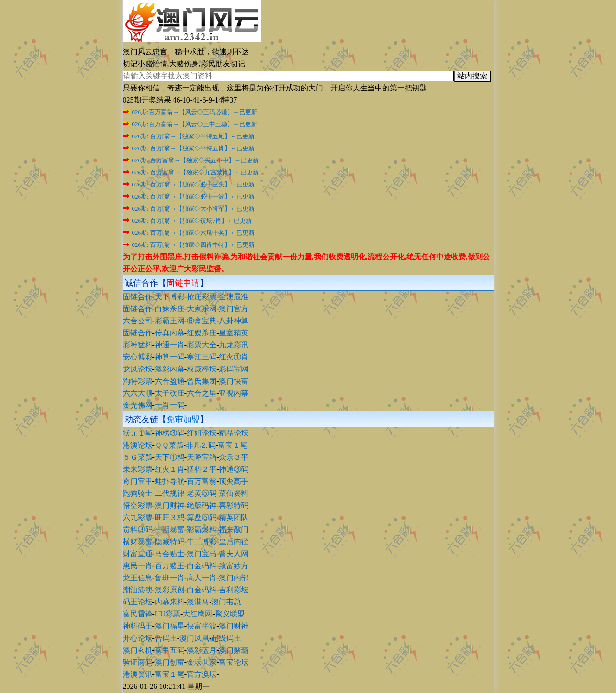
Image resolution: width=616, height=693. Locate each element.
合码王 (166, 638)
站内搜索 (472, 76)
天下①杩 (170, 457)
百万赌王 (170, 566)
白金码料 (202, 566)
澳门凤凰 (194, 638)
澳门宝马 (202, 554)
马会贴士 (170, 554)
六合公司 (138, 321)
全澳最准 (234, 297)
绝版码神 (202, 505)
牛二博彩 (202, 542)
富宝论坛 (234, 662)
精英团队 (234, 517)
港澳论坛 (138, 445)
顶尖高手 (234, 481)
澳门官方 (234, 309)
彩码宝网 (234, 369)
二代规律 (170, 493)
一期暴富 (170, 529)
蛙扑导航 (170, 481)
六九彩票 (138, 517)
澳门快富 (234, 381)
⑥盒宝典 (202, 321)
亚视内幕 (234, 393)
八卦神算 (234, 321)
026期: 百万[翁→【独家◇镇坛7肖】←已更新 (192, 221)
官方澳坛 (202, 674)
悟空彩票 (138, 505)
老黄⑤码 (202, 493)
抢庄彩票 (202, 297)
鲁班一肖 (170, 578)
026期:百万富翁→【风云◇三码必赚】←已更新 (195, 112)
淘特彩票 (138, 381)
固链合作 (138, 297)
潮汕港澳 (138, 590)
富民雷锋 (138, 614)
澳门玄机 (138, 650)
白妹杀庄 (170, 309)
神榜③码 (170, 433)
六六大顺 (138, 393)
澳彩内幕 (170, 369)
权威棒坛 (202, 369)
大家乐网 (202, 309)
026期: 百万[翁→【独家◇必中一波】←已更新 (194, 196)
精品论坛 (234, 433)
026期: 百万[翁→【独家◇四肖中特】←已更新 (194, 245)
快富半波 (202, 626)
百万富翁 (202, 481)
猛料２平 (202, 469)
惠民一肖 (138, 566)
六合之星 (202, 393)
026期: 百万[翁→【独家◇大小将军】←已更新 (194, 209)
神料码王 (138, 626)
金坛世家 (202, 662)
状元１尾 (138, 433)
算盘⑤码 (202, 517)
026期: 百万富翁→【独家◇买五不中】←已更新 (195, 160)
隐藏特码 (170, 542)
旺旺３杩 (170, 517)
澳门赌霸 (234, 650)
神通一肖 (170, 345)
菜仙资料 (234, 493)
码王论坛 (138, 602)
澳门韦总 (226, 602)
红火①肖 (234, 357)
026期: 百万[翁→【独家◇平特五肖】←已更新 (194, 148)
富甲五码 (170, 650)
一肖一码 (170, 405)
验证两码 (138, 662)
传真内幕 (170, 333)
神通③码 (234, 469)
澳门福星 (170, 626)
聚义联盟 (230, 614)
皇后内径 (234, 542)
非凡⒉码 (201, 445)
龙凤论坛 (138, 369)
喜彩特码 (234, 505)
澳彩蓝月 (202, 650)
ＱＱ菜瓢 (169, 445)
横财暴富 (138, 542)
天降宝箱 (202, 457)
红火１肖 (170, 469)
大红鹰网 (197, 614)
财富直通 (138, 554)
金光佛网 (138, 405)
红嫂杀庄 (202, 333)
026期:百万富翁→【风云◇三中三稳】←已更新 (195, 124)
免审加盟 (183, 419)
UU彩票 (168, 614)
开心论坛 (138, 638)
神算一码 (170, 357)
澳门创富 (170, 662)
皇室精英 (234, 333)
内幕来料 (170, 602)
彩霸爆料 (202, 529)
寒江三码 (202, 357)
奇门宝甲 (138, 481)
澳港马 (198, 602)
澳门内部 (234, 578)
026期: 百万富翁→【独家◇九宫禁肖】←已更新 (195, 172)
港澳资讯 (138, 674)
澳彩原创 (170, 590)
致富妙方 (234, 566)
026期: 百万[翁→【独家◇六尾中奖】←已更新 (194, 233)
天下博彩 (170, 297)
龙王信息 (138, 578)
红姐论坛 (202, 433)
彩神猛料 (138, 345)
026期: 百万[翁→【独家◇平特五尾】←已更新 (194, 136)
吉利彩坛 (234, 590)
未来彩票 (138, 469)
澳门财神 (170, 505)
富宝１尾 (233, 445)
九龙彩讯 (234, 345)
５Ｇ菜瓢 (138, 457)
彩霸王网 (170, 321)
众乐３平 (234, 457)
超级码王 (226, 638)
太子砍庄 (170, 393)
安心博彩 (138, 357)
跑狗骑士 (138, 493)
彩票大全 (202, 345)
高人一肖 (202, 578)
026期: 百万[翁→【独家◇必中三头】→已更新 (194, 184)
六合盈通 (170, 381)
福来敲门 (234, 529)
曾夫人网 (234, 554)
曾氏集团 (202, 381)
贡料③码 (138, 529)
